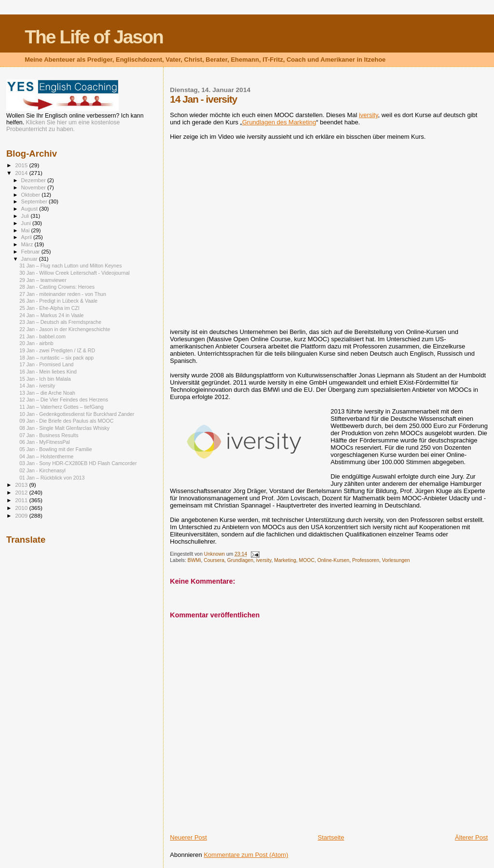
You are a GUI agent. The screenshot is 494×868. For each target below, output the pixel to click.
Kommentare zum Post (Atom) (246, 855)
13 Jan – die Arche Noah (47, 393)
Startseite (331, 837)
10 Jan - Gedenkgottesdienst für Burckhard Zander (77, 414)
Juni (27, 223)
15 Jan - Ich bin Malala (45, 379)
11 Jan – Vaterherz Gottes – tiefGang (61, 407)
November (34, 187)
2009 (22, 515)
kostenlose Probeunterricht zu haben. (63, 126)
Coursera (214, 560)
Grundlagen (240, 560)
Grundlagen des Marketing (279, 122)
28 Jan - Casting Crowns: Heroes (57, 287)
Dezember (34, 180)
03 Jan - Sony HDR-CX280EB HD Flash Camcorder (78, 463)
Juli (26, 216)
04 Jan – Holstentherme (46, 456)
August (30, 209)
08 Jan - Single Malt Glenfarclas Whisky (64, 428)
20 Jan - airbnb (36, 343)
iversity (368, 115)
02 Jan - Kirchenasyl (42, 470)
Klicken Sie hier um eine (58, 122)
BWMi (194, 560)
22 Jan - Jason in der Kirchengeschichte (65, 329)
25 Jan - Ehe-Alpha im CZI (49, 308)
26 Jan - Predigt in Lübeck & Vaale (58, 301)
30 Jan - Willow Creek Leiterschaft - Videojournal (75, 273)
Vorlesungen (396, 560)
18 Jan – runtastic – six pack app (56, 358)
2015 (22, 165)
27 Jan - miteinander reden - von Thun (63, 294)
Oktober (32, 195)
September (35, 201)
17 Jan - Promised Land (46, 364)
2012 (22, 492)
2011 (22, 500)
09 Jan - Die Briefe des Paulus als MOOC (66, 421)
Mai (26, 230)
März (28, 244)
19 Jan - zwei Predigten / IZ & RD (57, 350)
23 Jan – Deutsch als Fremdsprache (60, 322)
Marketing (285, 560)
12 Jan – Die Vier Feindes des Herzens (64, 400)
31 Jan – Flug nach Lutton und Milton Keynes (70, 266)
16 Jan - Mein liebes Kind (48, 372)
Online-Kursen (333, 560)
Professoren (366, 560)
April (27, 237)
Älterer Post (471, 837)
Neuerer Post (188, 837)
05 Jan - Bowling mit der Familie (56, 449)
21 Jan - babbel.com (42, 336)
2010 (22, 508)
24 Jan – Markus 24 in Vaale (51, 315)
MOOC (307, 560)
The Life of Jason (94, 37)
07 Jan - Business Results (49, 435)
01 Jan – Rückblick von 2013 (52, 478)
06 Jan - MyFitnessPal (45, 442)
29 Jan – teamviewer (43, 280)
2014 (22, 173)
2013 (22, 485)
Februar (31, 252)
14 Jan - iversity (37, 386)
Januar (30, 259)
